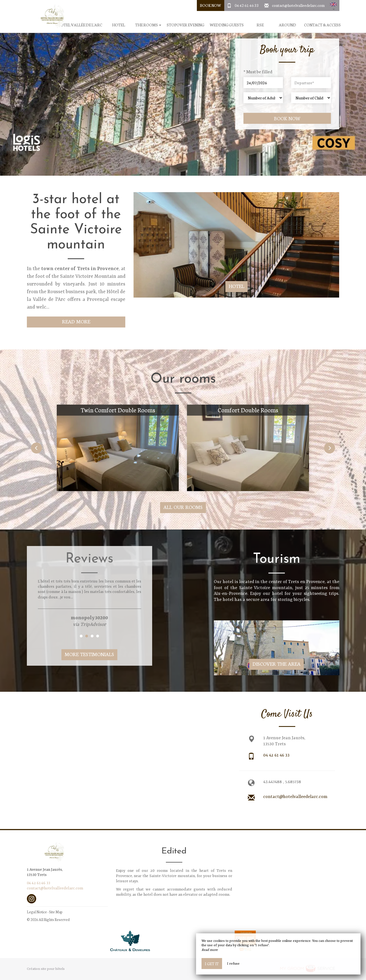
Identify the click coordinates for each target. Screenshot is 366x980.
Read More (76, 321)
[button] (333, 5)
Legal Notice (37, 912)
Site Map (56, 912)
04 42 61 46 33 (247, 5)
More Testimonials (89, 654)
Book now (287, 118)
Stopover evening (185, 25)
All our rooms (183, 507)
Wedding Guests (227, 25)
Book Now (210, 5)
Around (287, 25)
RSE (260, 25)
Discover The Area (276, 664)
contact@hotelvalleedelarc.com (298, 5)
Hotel (119, 25)
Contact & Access (322, 25)
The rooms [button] (148, 25)
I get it (212, 964)
